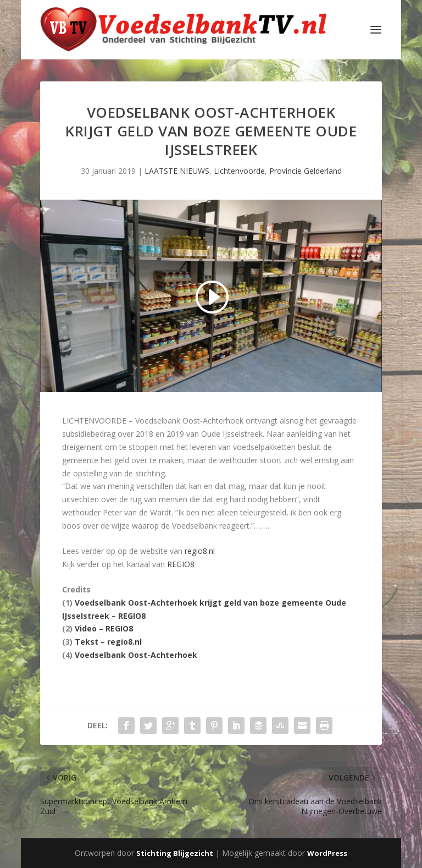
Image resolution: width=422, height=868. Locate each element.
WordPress (327, 853)
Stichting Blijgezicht (175, 853)
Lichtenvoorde (239, 171)
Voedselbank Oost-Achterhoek (136, 655)
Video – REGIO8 (104, 628)
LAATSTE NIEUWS (177, 171)
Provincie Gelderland (306, 171)
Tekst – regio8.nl (108, 642)
